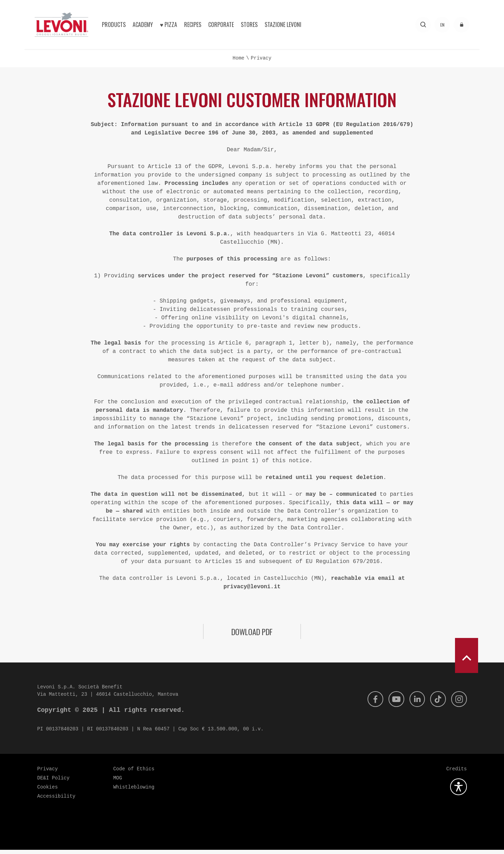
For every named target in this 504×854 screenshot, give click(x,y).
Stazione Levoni (283, 25)
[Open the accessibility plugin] (458, 791)
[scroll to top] (467, 660)
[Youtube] (392, 703)
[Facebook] (370, 703)
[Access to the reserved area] (461, 25)
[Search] (423, 25)
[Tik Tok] (436, 703)
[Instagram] (458, 703)
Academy (143, 25)
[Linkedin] (414, 703)
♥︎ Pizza (169, 25)
